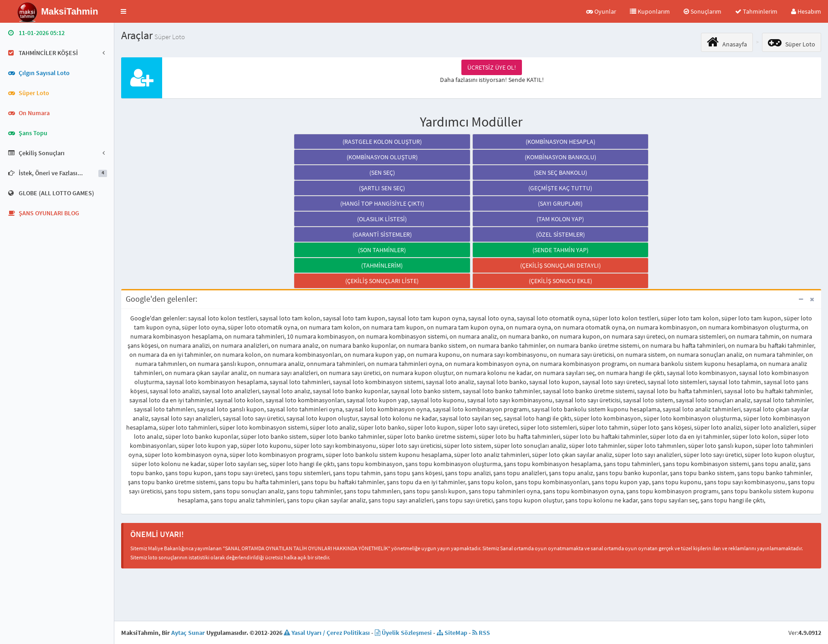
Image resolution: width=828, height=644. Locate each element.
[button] (123, 11)
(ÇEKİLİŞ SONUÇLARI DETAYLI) (560, 265)
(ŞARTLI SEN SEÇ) (382, 188)
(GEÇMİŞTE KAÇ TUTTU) (560, 188)
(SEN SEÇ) (382, 172)
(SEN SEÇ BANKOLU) (560, 172)
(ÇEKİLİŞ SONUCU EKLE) (560, 281)
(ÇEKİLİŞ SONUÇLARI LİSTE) (382, 281)
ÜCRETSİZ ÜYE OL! (492, 67)
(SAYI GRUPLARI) (560, 203)
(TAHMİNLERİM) (382, 265)
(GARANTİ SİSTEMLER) (382, 234)
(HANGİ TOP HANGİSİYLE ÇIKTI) (382, 203)
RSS (481, 633)
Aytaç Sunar (188, 633)
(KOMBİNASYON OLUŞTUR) (382, 157)
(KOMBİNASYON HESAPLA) (560, 142)
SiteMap (452, 633)
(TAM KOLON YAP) (560, 219)
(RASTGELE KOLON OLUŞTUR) (382, 142)
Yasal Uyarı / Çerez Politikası (327, 633)
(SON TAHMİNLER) (382, 250)
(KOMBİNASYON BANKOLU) (560, 157)
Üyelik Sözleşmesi (403, 633)
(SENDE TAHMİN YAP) (560, 250)
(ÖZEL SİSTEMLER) (560, 234)
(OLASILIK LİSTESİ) (382, 219)
